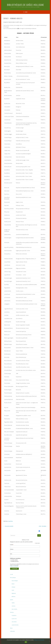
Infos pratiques (13, 578)
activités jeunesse (15, 561)
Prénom (12, 549)
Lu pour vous (14, 619)
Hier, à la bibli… (15, 609)
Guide (13, 590)
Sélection (12, 612)
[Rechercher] (39, 535)
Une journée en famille (8, 526)
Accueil (11, 574)
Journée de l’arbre (15, 625)
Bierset (13, 584)
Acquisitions (10, 521)
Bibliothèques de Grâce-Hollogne (25, 5)
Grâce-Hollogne (15, 581)
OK (26, 642)
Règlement (14, 593)
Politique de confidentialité (14, 566)
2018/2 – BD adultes (43, 526)
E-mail (12, 545)
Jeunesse (13, 606)
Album (11, 628)
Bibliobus (13, 597)
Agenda (12, 600)
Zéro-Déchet (14, 622)
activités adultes (14, 560)
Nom (11, 554)
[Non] (49, 641)
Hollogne (13, 587)
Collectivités (12, 631)
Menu (26, 12)
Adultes (13, 603)
